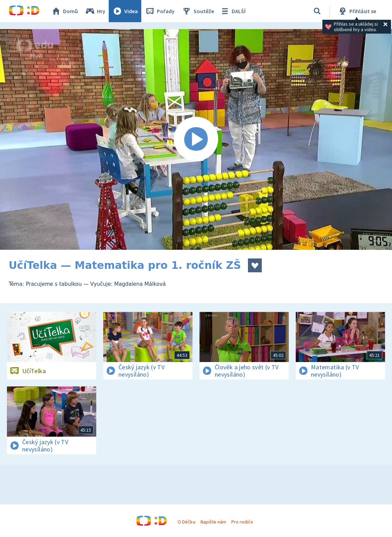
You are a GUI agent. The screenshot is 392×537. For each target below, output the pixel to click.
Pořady (160, 11)
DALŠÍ (233, 11)
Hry (95, 11)
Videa (125, 11)
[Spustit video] (196, 139)
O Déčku (186, 522)
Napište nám (213, 522)
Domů (64, 11)
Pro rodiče (242, 522)
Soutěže (198, 11)
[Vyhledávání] (317, 11)
